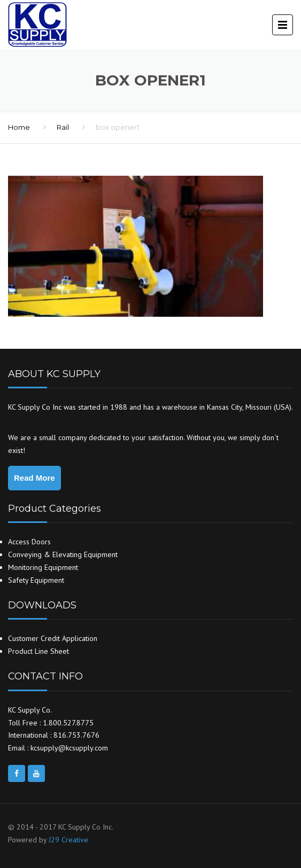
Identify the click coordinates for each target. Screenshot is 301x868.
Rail (63, 127)
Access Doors (29, 542)
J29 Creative (68, 840)
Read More (34, 478)
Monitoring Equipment (43, 567)
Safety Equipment (36, 580)
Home (19, 127)
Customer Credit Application (53, 638)
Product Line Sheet (38, 651)
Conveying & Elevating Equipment (63, 554)
